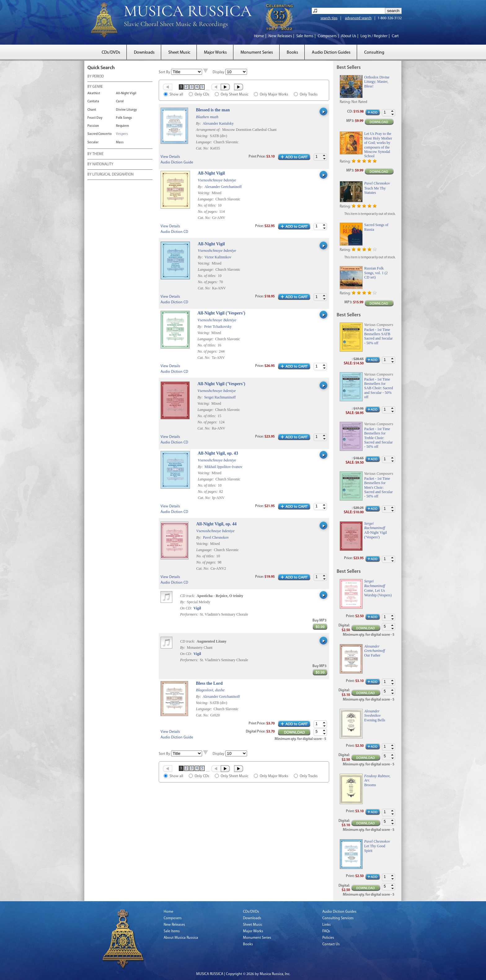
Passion (93, 126)
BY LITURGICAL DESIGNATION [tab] (110, 175)
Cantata (93, 102)
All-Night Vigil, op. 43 (218, 453)
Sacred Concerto (99, 134)
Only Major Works (274, 95)
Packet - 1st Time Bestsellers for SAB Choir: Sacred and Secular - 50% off (379, 388)
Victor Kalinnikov (218, 257)
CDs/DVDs (111, 53)
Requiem (122, 126)
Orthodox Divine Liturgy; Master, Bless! (377, 82)
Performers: (189, 614)
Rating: (345, 102)
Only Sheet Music (234, 95)
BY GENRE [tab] (95, 87)
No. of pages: (208, 212)
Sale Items (305, 36)
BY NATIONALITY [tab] (100, 165)
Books (292, 53)
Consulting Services (338, 918)
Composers (327, 36)
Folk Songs (124, 118)
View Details (170, 157)
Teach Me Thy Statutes (375, 190)
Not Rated (359, 102)
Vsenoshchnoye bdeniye (217, 180)
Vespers (122, 134)
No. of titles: (208, 205)
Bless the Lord (209, 683)
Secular (93, 143)
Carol (120, 102)
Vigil (197, 608)
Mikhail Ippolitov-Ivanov (223, 467)
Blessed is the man (213, 110)
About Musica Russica (181, 938)
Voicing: (203, 136)
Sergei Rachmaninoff (220, 397)
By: (199, 123)
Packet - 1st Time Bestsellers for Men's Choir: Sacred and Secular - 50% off (378, 488)
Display (219, 72)
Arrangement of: (209, 130)
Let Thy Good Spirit (375, 848)
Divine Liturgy (126, 110)
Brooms (370, 785)
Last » (239, 87)
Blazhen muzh (207, 117)
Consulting (374, 53)
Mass (120, 143)
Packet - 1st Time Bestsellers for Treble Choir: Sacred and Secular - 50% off (378, 438)
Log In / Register (374, 36)
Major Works (215, 53)
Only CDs (202, 95)
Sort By (164, 72)
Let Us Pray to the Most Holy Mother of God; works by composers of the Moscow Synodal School (378, 145)
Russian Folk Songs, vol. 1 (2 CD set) (376, 273)
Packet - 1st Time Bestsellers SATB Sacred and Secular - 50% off (378, 336)
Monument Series (257, 53)
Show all (176, 95)
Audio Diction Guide (177, 163)
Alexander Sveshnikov (372, 713)
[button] (324, 156)
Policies (328, 938)
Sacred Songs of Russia (376, 227)
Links (327, 925)
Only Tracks (309, 95)
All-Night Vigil (126, 94)
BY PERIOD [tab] (96, 77)
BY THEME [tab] (95, 154)
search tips (329, 18)
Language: (204, 142)
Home (259, 36)
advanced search (358, 18)
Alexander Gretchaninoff (223, 187)
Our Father (372, 655)
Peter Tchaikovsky (218, 327)
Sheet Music (179, 53)
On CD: (186, 608)
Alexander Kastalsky (218, 123)
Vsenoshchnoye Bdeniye (217, 320)
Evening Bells (375, 720)
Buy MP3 (319, 621)
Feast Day (95, 118)
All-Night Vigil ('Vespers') (221, 313)
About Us (349, 36)
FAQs (326, 931)
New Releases (280, 36)
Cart (395, 36)
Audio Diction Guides (331, 53)
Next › (226, 87)
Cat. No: (203, 148)
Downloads (144, 53)
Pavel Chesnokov (216, 537)
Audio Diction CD (174, 232)
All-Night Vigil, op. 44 (216, 524)
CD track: (188, 596)
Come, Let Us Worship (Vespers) (378, 593)
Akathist (94, 94)
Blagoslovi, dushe (210, 690)
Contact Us (331, 944)
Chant (92, 110)
